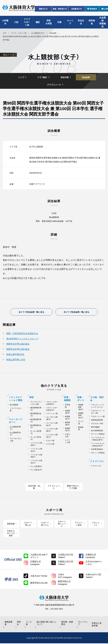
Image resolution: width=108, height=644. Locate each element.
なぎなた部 (67, 436)
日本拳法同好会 (97, 450)
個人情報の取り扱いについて (47, 624)
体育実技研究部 (97, 421)
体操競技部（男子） (81, 408)
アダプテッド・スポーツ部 (98, 412)
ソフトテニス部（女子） (36, 451)
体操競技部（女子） (81, 416)
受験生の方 (43, 9)
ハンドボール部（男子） (52, 430)
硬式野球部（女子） (36, 415)
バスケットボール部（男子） (52, 404)
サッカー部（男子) (36, 433)
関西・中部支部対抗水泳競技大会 (22, 334)
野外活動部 (95, 428)
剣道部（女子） (67, 418)
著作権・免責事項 (67, 624)
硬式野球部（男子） (36, 409)
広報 (59, 23)
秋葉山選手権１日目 (16, 360)
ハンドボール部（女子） (52, 436)
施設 (38, 23)
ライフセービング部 (16, 440)
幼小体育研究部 (97, 431)
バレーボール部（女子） (52, 425)
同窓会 (19, 624)
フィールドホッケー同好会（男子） (98, 439)
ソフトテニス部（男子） (36, 445)
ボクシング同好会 (98, 453)
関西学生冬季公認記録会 (18, 344)
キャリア (70, 23)
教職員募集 (9, 624)
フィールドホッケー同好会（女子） (98, 445)
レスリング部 (67, 442)
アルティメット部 (98, 417)
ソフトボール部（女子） (36, 462)
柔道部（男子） (67, 424)
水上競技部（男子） (15, 428)
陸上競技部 (14, 405)
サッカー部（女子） (36, 439)
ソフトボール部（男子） (36, 456)
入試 (16, 23)
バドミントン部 (52, 414)
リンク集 (29, 624)
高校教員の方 (77, 9)
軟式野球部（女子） (36, 427)
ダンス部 (81, 423)
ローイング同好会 (98, 434)
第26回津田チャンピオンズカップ (22, 339)
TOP (4, 33)
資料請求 (93, 9)
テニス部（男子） (36, 467)
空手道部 (67, 406)
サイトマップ (82, 624)
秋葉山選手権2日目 (15, 355)
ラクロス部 (50, 445)
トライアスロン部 (16, 410)
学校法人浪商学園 (97, 625)
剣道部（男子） (67, 412)
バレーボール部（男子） (52, 419)
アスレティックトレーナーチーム (98, 406)
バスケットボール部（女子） (52, 409)
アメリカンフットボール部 (36, 404)
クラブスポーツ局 (27, 23)
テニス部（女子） (36, 470)
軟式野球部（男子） (36, 421)
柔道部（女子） (67, 430)
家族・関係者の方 (60, 9)
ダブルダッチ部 (97, 424)
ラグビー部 (50, 441)
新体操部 (81, 429)
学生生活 (81, 23)
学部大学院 (49, 23)
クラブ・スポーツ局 (19, 33)
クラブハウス (96, 466)
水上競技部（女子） (38, 33)
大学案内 (5, 23)
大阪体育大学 (19, 9)
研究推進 (92, 23)
